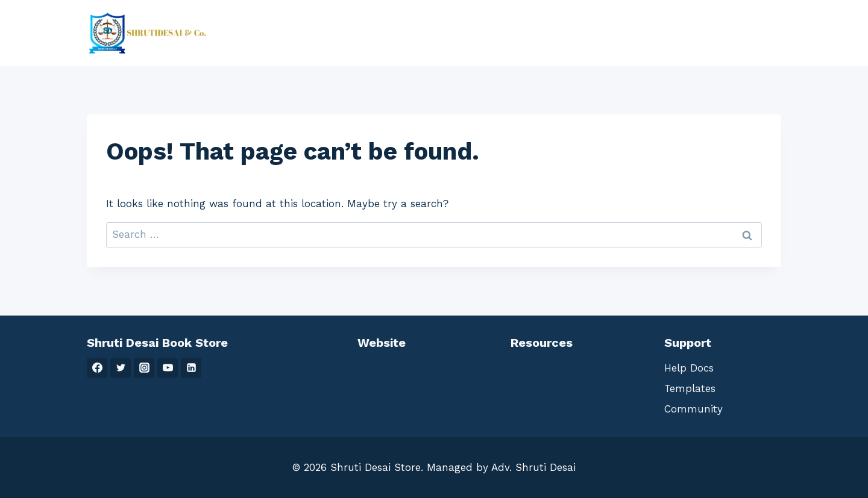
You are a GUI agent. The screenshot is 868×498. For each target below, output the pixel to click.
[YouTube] (168, 368)
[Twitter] (121, 368)
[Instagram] (144, 368)
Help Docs (689, 368)
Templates (690, 388)
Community (693, 409)
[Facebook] (97, 368)
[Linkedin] (191, 368)
